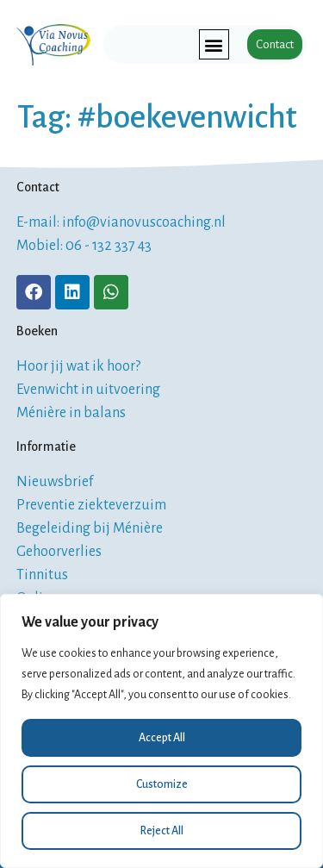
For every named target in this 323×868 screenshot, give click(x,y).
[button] (214, 44)
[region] (161, 731)
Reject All (162, 831)
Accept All (162, 738)
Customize (162, 784)
